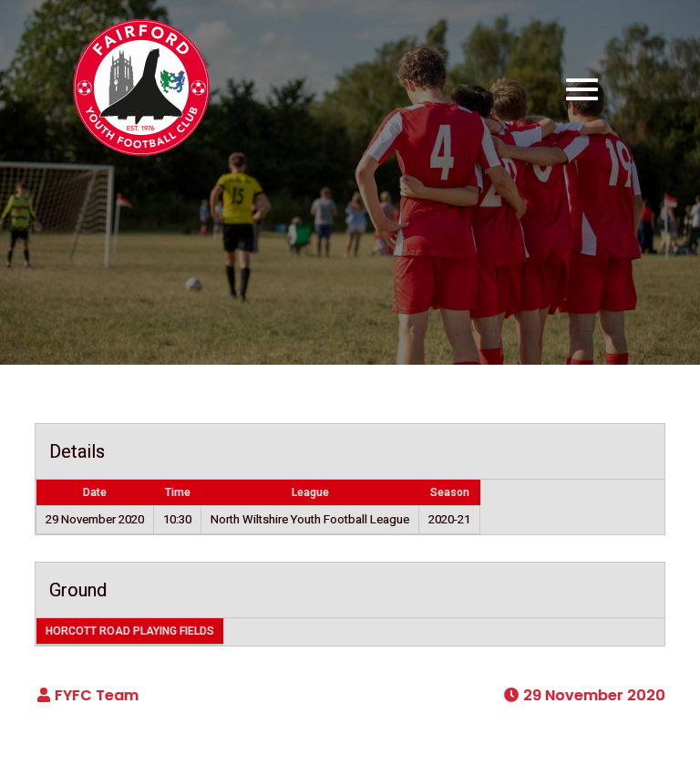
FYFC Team (97, 695)
